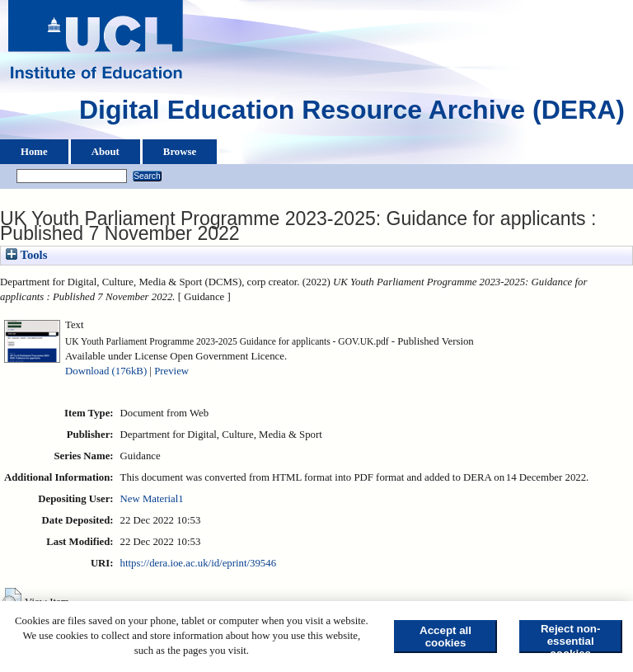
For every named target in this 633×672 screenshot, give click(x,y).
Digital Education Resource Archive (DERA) (352, 114)
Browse (180, 152)
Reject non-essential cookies (571, 638)
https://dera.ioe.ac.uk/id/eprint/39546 (198, 563)
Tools (26, 255)
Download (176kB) (106, 371)
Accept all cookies (445, 637)
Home (34, 152)
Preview (171, 371)
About (105, 152)
